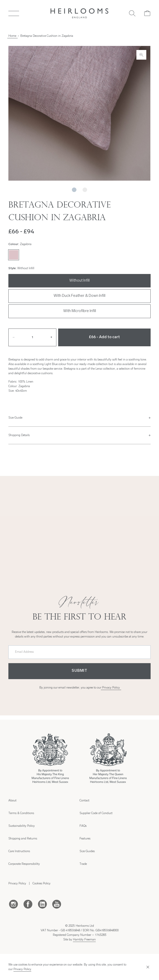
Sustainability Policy (22, 826)
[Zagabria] (13, 255)
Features (85, 839)
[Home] (80, 13)
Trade (83, 864)
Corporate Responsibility (24, 864)
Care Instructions (19, 851)
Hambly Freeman (84, 940)
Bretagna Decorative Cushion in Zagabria (47, 36)
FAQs (83, 826)
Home (12, 36)
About (12, 801)
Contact (84, 801)
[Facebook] (28, 904)
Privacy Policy (111, 688)
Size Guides (87, 851)
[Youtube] (57, 904)
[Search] (132, 13)
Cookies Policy (42, 884)
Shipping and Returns (23, 839)
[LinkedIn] (42, 904)
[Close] (147, 967)
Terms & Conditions (21, 813)
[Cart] (147, 13)
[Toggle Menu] (14, 13)
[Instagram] (13, 904)
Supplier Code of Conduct (96, 813)
